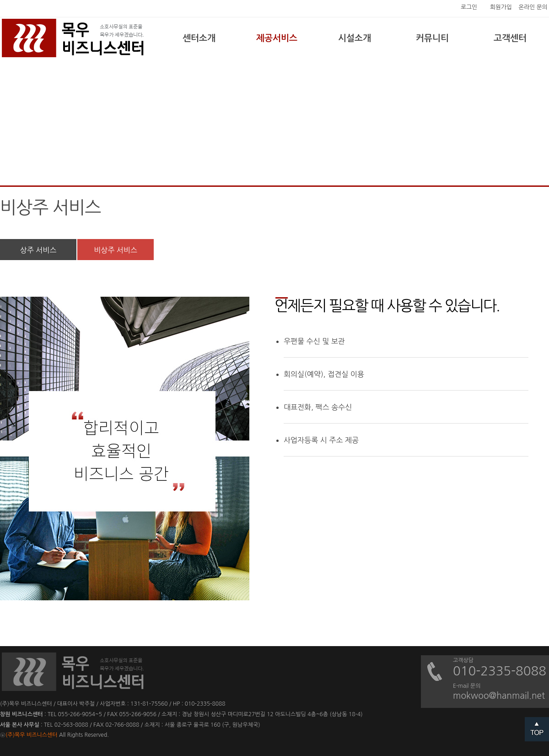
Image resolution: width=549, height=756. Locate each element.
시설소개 (355, 38)
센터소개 (199, 38)
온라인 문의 (533, 7)
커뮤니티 (432, 38)
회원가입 (501, 7)
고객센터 (510, 38)
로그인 (469, 7)
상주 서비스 (38, 250)
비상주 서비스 (116, 250)
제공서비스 (277, 38)
